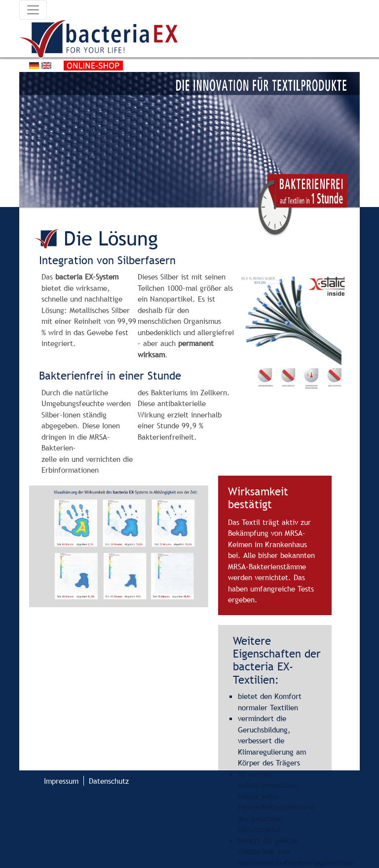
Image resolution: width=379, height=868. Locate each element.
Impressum (61, 781)
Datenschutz (109, 781)
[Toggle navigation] (33, 10)
